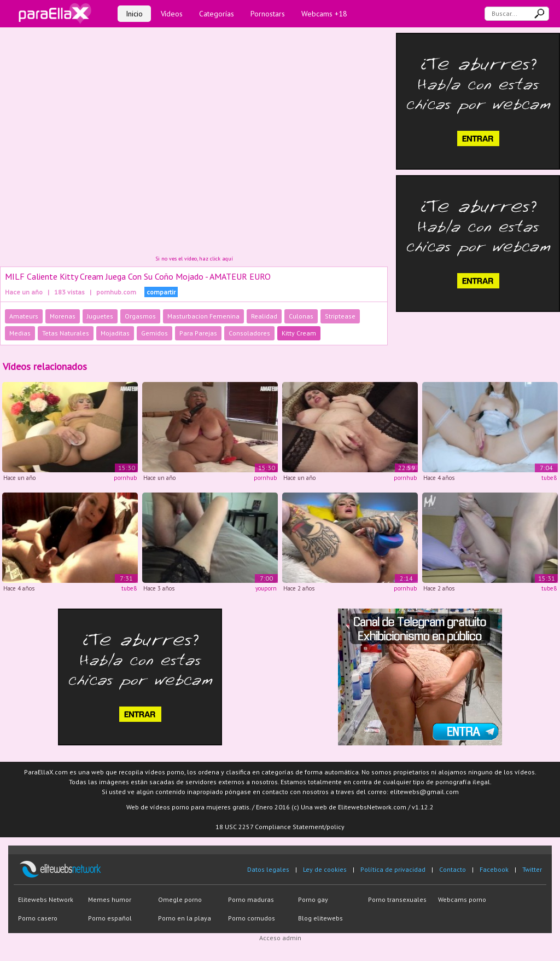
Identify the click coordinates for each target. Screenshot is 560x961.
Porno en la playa (185, 918)
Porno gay (313, 899)
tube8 (549, 478)
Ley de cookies (325, 869)
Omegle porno (180, 899)
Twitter (532, 869)
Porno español (110, 918)
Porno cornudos (252, 918)
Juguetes (100, 316)
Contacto (453, 869)
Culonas (301, 316)
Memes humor (110, 899)
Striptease (340, 316)
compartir (161, 292)
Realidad (264, 316)
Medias (20, 333)
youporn (266, 588)
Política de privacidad (393, 869)
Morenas (63, 316)
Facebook (494, 869)
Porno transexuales (397, 899)
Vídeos (172, 14)
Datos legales (268, 869)
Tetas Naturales (66, 333)
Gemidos (154, 333)
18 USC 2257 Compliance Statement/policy (280, 827)
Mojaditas (115, 333)
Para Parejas (198, 333)
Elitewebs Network (46, 899)
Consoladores (249, 333)
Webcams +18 (324, 14)
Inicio (134, 14)
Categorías (217, 14)
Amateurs (24, 316)
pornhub (125, 478)
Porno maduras (251, 899)
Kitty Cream (299, 333)
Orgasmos (140, 316)
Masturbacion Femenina (203, 316)
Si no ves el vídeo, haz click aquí (194, 259)
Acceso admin (280, 938)
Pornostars (268, 14)
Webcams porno (462, 899)
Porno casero (38, 918)
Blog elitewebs (320, 918)
